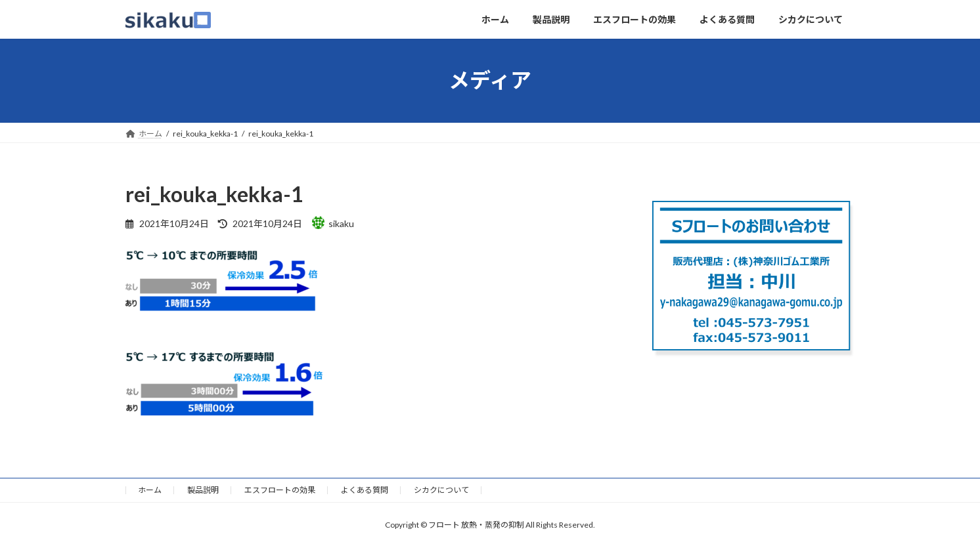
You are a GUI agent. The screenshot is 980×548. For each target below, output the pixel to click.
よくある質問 (365, 490)
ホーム (150, 490)
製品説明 (203, 490)
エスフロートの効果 (280, 490)
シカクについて (441, 490)
